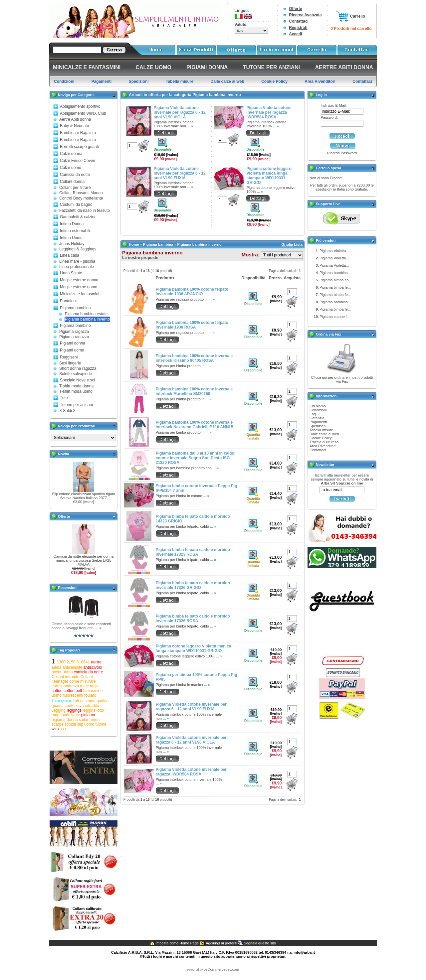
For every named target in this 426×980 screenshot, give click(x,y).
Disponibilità (253, 278)
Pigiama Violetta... (334, 251)
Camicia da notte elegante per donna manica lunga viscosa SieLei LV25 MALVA (84, 560)
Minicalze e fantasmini (80, 294)
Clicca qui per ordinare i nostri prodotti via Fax (342, 379)
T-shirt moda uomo (76, 391)
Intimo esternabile (76, 231)
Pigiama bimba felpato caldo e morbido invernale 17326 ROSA (193, 619)
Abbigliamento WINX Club (83, 113)
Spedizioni (318, 426)
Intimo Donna (72, 224)
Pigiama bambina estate (86, 314)
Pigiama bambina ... (336, 273)
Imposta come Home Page (177, 943)
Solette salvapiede (76, 374)
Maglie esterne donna (79, 280)
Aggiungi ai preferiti (221, 943)
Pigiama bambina (75, 308)
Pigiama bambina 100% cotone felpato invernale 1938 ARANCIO (192, 292)
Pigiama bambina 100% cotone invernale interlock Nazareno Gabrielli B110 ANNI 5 (195, 425)
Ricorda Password (342, 153)
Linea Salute (71, 273)
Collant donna (72, 182)
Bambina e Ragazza (78, 133)
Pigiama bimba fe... (335, 287)
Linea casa (70, 255)
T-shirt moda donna (76, 386)
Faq (313, 414)
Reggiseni (69, 357)
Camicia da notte (75, 175)
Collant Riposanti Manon (81, 193)
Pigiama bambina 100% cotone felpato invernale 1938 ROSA (192, 325)
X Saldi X (67, 411)
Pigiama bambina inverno (87, 319)
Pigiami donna (73, 343)
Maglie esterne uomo (79, 287)
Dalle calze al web (324, 434)
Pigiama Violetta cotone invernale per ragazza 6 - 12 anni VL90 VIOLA (180, 112)
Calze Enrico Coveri (78, 161)
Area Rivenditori (322, 446)
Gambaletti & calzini (78, 217)
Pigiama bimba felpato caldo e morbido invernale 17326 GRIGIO (193, 585)
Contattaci (299, 21)
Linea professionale (77, 267)
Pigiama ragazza (74, 332)
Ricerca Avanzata (305, 15)
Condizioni (318, 410)
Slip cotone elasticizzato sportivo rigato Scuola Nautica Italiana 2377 (84, 496)
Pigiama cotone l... (335, 317)
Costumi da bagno (76, 205)
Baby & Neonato (74, 126)
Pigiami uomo (72, 350)
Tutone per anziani (76, 405)
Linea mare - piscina (77, 261)
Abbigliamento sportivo (80, 106)
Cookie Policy (321, 438)
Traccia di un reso (324, 442)
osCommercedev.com (221, 969)
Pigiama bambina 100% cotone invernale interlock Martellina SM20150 (194, 391)
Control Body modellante (81, 198)
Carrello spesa (328, 168)
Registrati (298, 28)
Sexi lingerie (70, 363)
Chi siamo (318, 406)
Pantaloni (68, 301)
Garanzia (317, 418)
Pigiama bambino (75, 326)
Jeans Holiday (72, 244)
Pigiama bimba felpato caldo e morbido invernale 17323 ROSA (193, 552)
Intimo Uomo (71, 238)
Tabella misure (321, 430)
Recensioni (68, 588)
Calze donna (71, 154)
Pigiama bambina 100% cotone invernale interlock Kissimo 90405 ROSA (194, 358)
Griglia (287, 244)
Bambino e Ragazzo (78, 140)
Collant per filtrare (75, 188)
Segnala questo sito (260, 943)
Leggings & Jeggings (78, 249)
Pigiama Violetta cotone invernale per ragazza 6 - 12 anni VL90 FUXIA (180, 173)
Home (134, 244)
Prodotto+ (165, 278)
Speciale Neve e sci (77, 380)
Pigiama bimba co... (336, 280)
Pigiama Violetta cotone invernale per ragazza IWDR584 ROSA (269, 112)
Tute (64, 398)
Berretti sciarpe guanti (79, 147)
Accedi (295, 34)
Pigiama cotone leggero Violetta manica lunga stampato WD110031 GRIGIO (269, 176)
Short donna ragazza (78, 368)
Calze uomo (71, 168)
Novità (64, 454)
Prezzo (275, 278)
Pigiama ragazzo (74, 337)
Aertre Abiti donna (75, 119)
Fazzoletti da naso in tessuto (85, 210)
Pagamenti (318, 422)
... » (98, 628)
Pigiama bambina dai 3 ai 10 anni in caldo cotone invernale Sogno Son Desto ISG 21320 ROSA (195, 458)
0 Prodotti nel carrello (351, 29)
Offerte (295, 9)
